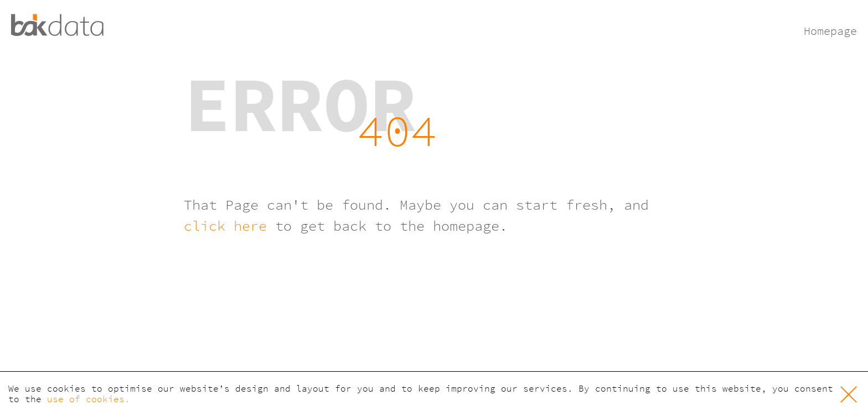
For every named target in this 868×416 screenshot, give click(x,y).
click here (225, 226)
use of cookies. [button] (89, 399)
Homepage (830, 31)
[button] (849, 394)
